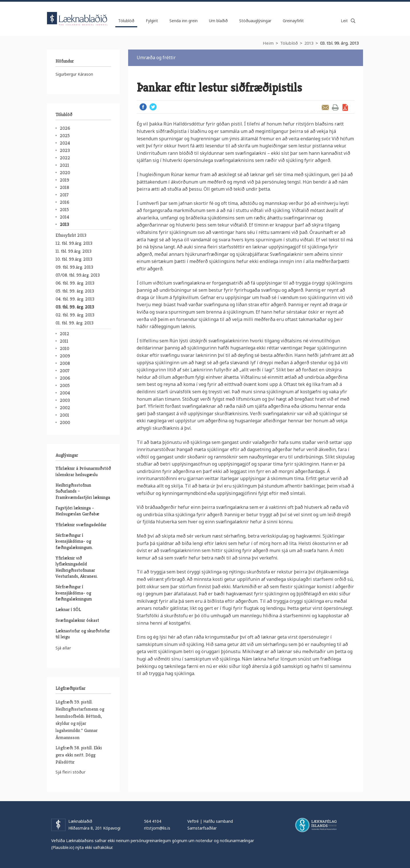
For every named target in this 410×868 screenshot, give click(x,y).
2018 (64, 187)
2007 (65, 371)
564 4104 (153, 821)
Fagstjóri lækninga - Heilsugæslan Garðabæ (77, 511)
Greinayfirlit (293, 21)
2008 (65, 363)
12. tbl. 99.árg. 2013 (74, 243)
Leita (353, 21)
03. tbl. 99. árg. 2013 (339, 43)
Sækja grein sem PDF (345, 107)
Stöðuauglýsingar (255, 21)
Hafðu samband (218, 821)
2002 (65, 408)
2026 (65, 128)
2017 (64, 195)
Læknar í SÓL (68, 609)
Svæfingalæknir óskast (77, 620)
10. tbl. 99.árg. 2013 (74, 259)
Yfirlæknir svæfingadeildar (81, 525)
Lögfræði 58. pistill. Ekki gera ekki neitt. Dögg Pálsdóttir (79, 755)
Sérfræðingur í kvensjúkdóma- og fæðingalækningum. (74, 541)
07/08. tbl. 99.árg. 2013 (78, 275)
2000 (65, 422)
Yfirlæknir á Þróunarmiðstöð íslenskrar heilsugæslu (83, 471)
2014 (64, 217)
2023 (65, 150)
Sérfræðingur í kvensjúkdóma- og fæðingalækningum (74, 593)
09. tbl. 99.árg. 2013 (74, 267)
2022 (65, 158)
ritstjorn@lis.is (157, 828)
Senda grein (325, 107)
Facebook (143, 107)
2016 (64, 202)
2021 (64, 165)
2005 (65, 385)
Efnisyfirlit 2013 (71, 235)
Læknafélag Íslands (316, 825)
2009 (65, 356)
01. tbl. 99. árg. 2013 (74, 323)
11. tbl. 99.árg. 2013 (73, 251)
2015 (64, 210)
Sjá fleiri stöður (71, 772)
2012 (64, 334)
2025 (65, 136)
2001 (64, 415)
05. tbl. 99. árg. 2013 (75, 291)
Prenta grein (335, 107)
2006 (65, 378)
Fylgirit (152, 21)
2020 (65, 173)
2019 (64, 180)
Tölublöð (289, 43)
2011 (64, 341)
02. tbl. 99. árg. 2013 (75, 315)
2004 (65, 393)
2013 (309, 43)
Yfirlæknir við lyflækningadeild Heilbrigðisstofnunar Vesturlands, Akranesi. (77, 567)
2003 (65, 400)
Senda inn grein (184, 21)
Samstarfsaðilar (202, 828)
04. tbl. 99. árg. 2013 (75, 299)
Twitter (153, 107)
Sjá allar (63, 648)
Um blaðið (218, 21)
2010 (64, 348)
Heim (268, 43)
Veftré (193, 821)
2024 (65, 143)
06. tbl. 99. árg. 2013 (75, 283)
